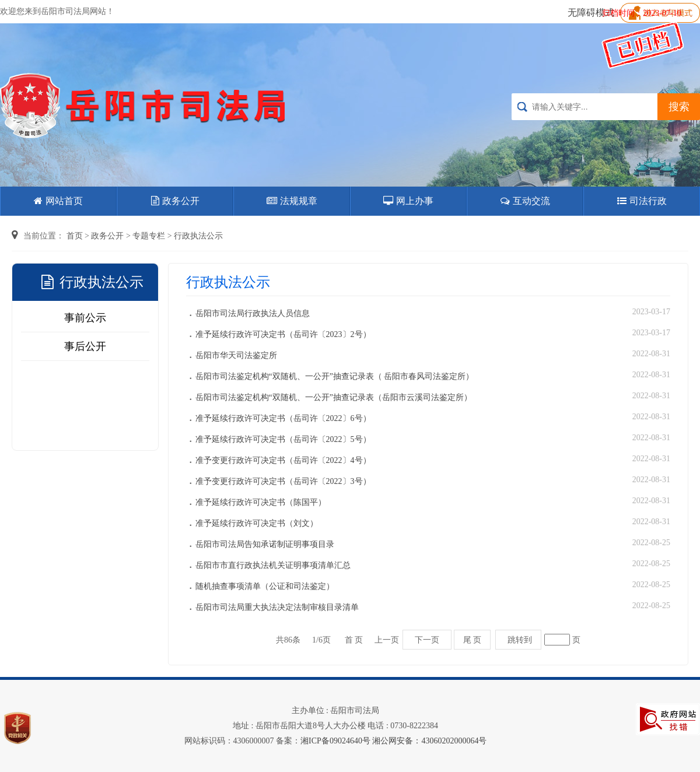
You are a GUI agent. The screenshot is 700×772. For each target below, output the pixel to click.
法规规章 (292, 201)
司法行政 (642, 201)
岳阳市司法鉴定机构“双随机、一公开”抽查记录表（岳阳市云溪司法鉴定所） (334, 397)
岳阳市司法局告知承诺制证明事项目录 (265, 544)
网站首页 (58, 201)
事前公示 (85, 318)
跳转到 (520, 640)
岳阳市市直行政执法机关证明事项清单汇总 (273, 565)
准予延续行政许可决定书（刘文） (257, 523)
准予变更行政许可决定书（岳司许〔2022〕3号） (283, 481)
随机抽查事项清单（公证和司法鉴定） (265, 586)
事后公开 (85, 346)
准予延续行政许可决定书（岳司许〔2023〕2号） (283, 334)
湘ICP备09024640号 (335, 741)
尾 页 (473, 640)
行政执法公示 (198, 236)
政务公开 (175, 201)
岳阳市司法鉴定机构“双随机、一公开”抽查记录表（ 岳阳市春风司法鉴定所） (335, 376)
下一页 (427, 640)
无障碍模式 (591, 13)
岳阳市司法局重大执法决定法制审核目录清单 (277, 607)
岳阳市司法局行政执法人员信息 (253, 313)
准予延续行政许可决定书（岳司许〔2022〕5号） (283, 439)
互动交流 (525, 201)
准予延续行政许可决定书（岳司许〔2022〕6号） (283, 418)
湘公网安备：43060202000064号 (429, 741)
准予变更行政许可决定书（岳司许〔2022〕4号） (283, 460)
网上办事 (408, 201)
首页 (75, 236)
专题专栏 (149, 236)
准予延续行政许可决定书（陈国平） (261, 502)
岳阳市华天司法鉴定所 (236, 355)
